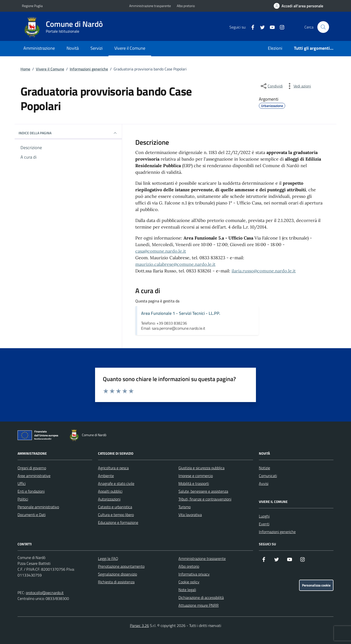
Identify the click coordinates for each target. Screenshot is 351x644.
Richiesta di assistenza (116, 582)
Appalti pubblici (110, 491)
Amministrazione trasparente (150, 6)
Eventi (264, 524)
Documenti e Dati (32, 515)
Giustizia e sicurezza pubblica (201, 468)
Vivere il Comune (130, 48)
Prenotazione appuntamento (121, 566)
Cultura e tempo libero (116, 515)
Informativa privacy (194, 574)
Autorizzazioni (109, 499)
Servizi (97, 48)
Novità (73, 48)
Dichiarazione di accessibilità (201, 597)
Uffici (22, 483)
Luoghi (264, 516)
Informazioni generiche (89, 69)
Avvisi (264, 483)
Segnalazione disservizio (117, 574)
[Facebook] (251, 27)
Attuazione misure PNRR (199, 605)
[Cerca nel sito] (323, 27)
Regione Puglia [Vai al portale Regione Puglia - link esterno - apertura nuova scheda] (32, 6)
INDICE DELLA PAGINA (68, 133)
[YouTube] (270, 27)
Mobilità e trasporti (194, 483)
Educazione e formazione (118, 522)
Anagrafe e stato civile (116, 483)
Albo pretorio (186, 6)
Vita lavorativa (190, 515)
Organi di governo (32, 468)
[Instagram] (280, 27)
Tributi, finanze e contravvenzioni (205, 499)
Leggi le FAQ (108, 558)
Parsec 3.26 (139, 625)
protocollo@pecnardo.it (45, 593)
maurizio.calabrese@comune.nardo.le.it (175, 264)
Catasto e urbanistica (115, 507)
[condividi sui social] (271, 86)
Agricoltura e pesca (113, 468)
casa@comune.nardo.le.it (161, 251)
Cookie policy (189, 582)
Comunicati (268, 476)
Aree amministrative (34, 476)
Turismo (185, 507)
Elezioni (275, 48)
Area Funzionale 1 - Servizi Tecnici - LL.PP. (181, 313)
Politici (23, 499)
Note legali (187, 590)
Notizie (264, 468)
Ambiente (106, 476)
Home (25, 69)
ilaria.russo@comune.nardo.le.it (264, 271)
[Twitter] (261, 27)
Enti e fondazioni (31, 491)
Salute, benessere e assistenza (203, 491)
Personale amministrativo (38, 507)
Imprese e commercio (196, 476)
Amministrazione (39, 48)
